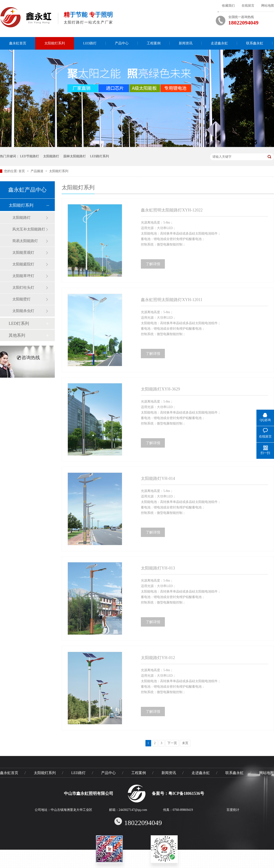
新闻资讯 (186, 43)
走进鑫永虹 (219, 43)
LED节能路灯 (30, 156)
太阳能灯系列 (55, 43)
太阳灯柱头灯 (23, 287)
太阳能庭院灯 (23, 264)
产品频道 (37, 171)
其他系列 (17, 335)
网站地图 (268, 6)
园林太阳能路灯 (75, 156)
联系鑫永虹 (255, 43)
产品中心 (122, 43)
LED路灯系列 (99, 156)
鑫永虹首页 (18, 43)
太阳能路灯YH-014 (158, 478)
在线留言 (248, 6)
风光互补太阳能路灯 (29, 229)
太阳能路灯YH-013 (158, 568)
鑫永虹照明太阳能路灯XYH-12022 (172, 210)
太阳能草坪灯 (23, 276)
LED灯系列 (19, 323)
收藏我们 (228, 6)
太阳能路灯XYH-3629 (160, 389)
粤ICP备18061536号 (186, 793)
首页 (22, 171)
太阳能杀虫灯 (23, 311)
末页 (185, 743)
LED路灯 (90, 43)
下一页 (172, 743)
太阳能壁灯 (21, 299)
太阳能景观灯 (23, 252)
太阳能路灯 (51, 156)
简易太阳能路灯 (25, 241)
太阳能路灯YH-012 (158, 658)
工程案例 (154, 43)
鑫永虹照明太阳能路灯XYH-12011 (172, 300)
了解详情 (153, 264)
